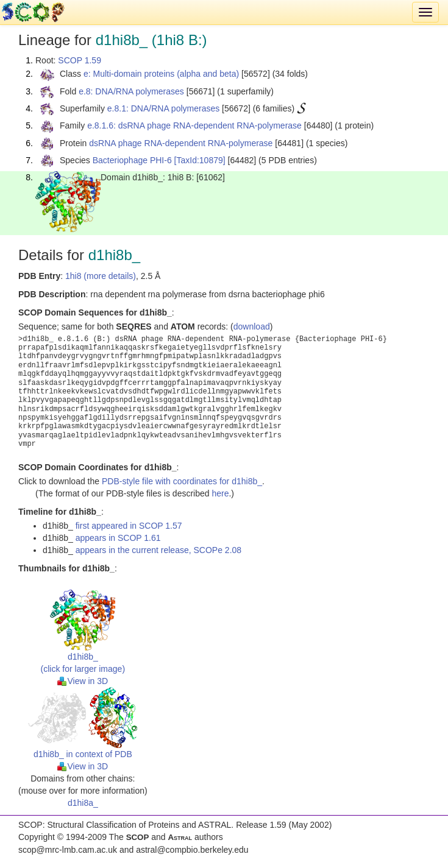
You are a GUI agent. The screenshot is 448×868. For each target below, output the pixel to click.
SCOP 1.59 (80, 60)
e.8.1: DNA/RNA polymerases (163, 108)
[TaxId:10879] (200, 160)
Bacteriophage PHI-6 (132, 160)
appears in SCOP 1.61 (118, 538)
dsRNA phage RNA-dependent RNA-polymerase (181, 143)
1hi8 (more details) (101, 276)
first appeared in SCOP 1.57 (129, 526)
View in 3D (83, 681)
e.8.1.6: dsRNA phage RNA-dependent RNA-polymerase (194, 125)
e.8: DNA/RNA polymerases (131, 91)
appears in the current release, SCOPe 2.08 (158, 550)
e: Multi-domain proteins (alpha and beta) (161, 74)
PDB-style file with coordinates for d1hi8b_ (182, 481)
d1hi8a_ (83, 803)
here (220, 493)
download (252, 326)
